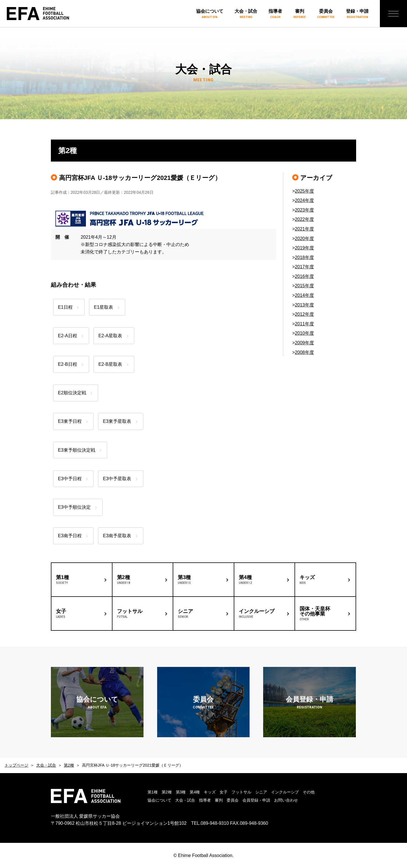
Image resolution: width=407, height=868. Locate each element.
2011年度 (304, 324)
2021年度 (304, 229)
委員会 (326, 14)
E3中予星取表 (119, 479)
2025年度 (304, 191)
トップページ (16, 765)
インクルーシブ (285, 792)
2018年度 (304, 257)
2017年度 (304, 267)
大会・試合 (246, 14)
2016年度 (304, 276)
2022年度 (304, 219)
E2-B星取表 (112, 364)
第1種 (153, 792)
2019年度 (304, 248)
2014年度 (304, 295)
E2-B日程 (68, 364)
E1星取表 (105, 307)
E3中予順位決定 (74, 507)
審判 (300, 14)
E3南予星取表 (119, 536)
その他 (309, 792)
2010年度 (304, 333)
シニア (261, 792)
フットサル (241, 792)
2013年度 (304, 305)
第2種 (69, 765)
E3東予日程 (70, 421)
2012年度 (304, 314)
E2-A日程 (68, 336)
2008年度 (304, 352)
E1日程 (65, 307)
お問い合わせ (286, 800)
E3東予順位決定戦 (77, 450)
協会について (210, 14)
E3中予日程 (70, 479)
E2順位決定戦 (72, 393)
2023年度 (304, 210)
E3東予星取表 (119, 421)
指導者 (275, 14)
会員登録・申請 (256, 800)
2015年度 (304, 286)
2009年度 (304, 343)
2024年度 (304, 200)
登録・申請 (357, 14)
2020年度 (304, 239)
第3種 (181, 792)
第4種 (195, 792)
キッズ (210, 792)
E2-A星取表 (112, 336)
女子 (224, 792)
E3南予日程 (70, 536)
